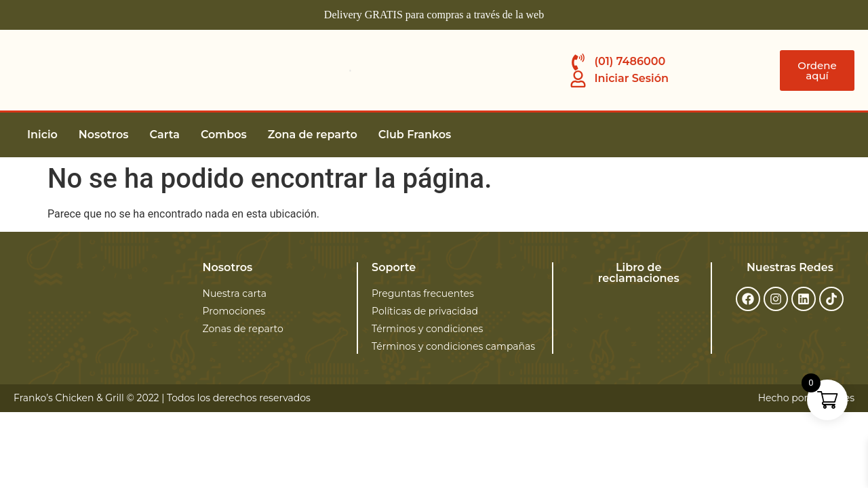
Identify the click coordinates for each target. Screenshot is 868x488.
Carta (165, 135)
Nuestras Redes (790, 267)
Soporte (394, 267)
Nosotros (104, 135)
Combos (224, 135)
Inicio (42, 135)
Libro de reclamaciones (639, 273)
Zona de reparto (313, 135)
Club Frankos (415, 135)
